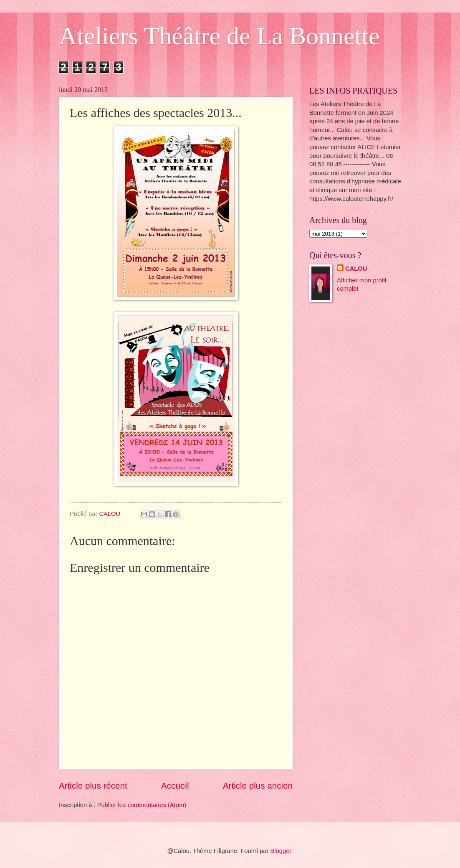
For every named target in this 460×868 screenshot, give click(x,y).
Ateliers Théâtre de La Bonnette (219, 36)
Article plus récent (93, 786)
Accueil (175, 786)
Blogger (281, 851)
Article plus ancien (258, 786)
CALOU (356, 269)
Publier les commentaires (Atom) (142, 805)
